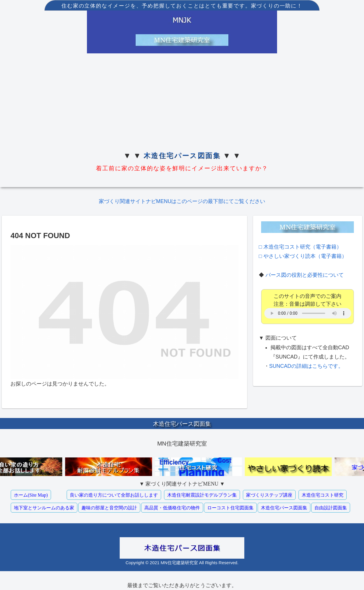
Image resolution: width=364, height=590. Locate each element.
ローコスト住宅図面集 (230, 508)
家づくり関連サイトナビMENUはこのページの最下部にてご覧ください (182, 201)
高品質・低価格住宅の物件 (172, 508)
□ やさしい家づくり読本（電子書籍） (303, 256)
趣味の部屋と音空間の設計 (109, 508)
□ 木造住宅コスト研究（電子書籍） (300, 247)
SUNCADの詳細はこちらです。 (306, 366)
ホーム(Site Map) (31, 495)
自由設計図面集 (331, 508)
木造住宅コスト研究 (323, 495)
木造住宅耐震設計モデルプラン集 (202, 495)
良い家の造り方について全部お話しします (114, 495)
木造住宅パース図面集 (182, 155)
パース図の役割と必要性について (305, 275)
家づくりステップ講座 (269, 495)
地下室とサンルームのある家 (44, 508)
